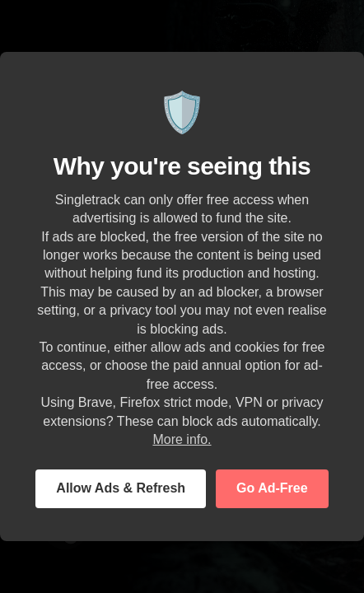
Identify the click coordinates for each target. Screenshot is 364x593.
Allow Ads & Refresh (121, 488)
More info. (182, 439)
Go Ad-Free (272, 488)
